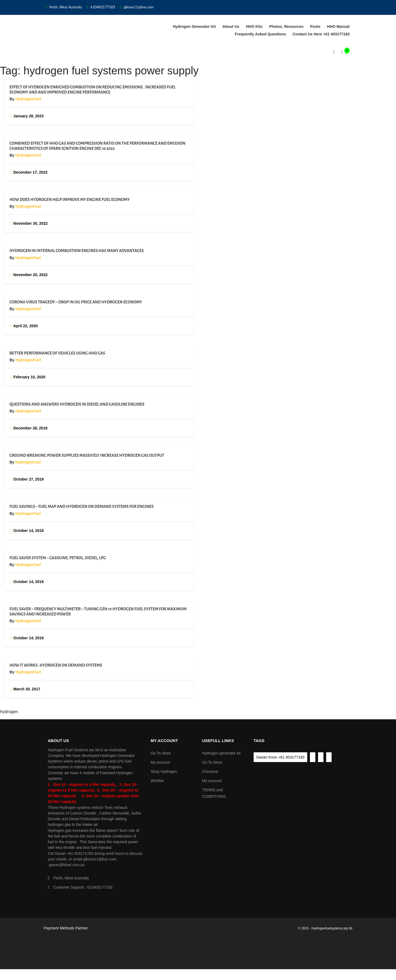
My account (161, 762)
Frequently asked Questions (260, 34)
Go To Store (161, 753)
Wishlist (157, 781)
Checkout (210, 772)
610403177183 (101, 7)
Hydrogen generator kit (194, 27)
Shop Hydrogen (164, 772)
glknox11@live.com (137, 7)
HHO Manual (338, 27)
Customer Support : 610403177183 (80, 887)
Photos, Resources (286, 27)
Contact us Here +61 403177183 (321, 34)
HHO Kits (254, 27)
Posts (315, 27)
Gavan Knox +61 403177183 (281, 757)
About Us (231, 27)
